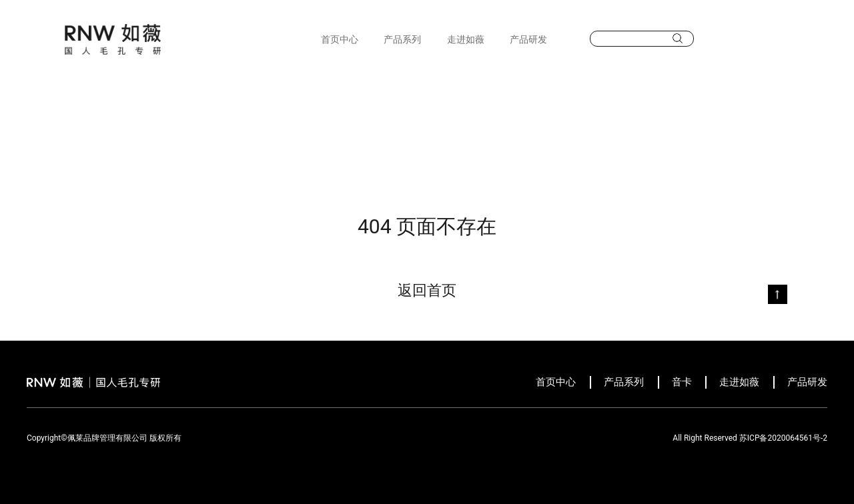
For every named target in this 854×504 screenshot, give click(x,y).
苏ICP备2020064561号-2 (783, 438)
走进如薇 (466, 39)
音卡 (682, 382)
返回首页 (427, 290)
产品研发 (528, 39)
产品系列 (402, 39)
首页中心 (340, 39)
